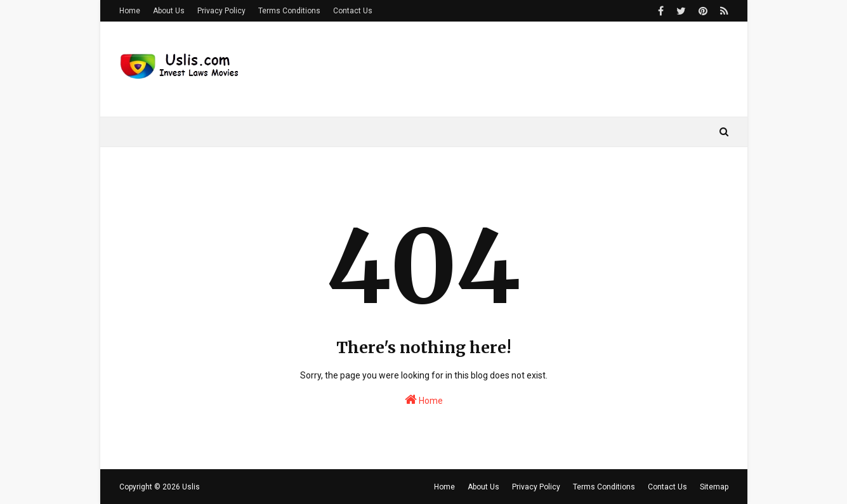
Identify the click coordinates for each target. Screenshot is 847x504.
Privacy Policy (221, 11)
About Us (169, 11)
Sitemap (714, 487)
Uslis (191, 487)
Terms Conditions (289, 11)
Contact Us (353, 11)
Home (130, 11)
